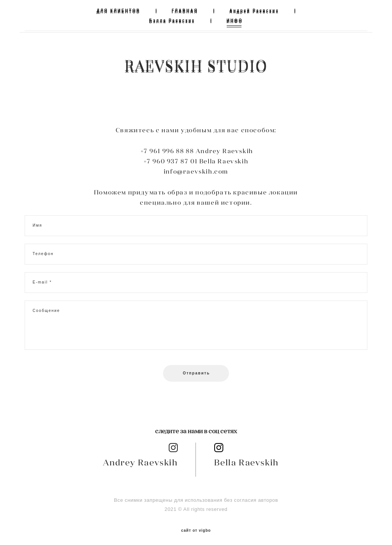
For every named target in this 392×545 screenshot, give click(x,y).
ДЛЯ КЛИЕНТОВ (118, 10)
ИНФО (235, 20)
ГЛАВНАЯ (185, 10)
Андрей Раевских (254, 10)
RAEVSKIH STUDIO (196, 65)
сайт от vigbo (196, 527)
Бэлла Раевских (172, 20)
